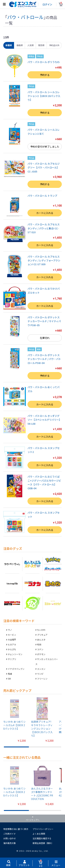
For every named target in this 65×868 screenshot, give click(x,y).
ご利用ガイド (10, 834)
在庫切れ (45, 338)
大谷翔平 (12, 640)
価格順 (20, 45)
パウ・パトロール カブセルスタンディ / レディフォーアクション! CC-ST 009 (44, 260)
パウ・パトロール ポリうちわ (44, 62)
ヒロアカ (12, 644)
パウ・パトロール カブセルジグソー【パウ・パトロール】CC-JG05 (44, 168)
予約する (45, 75)
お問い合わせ (10, 838)
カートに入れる (45, 213)
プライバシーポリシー (43, 829)
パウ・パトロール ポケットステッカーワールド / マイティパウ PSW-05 (44, 321)
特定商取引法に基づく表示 (16, 829)
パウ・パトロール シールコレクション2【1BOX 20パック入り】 (44, 96)
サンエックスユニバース (47, 661)
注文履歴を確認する (42, 838)
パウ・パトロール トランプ (42, 196)
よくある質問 (39, 834)
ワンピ (40, 674)
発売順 (41, 45)
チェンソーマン (15, 654)
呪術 (39, 644)
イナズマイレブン (16, 669)
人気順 (31, 45)
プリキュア (42, 635)
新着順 (9, 45)
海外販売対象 (10, 843)
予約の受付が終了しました (45, 147)
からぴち (12, 649)
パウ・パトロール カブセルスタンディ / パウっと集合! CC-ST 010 (44, 228)
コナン (40, 649)
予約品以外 (54, 45)
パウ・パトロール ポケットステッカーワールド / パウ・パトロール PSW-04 (44, 359)
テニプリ (12, 659)
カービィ (12, 635)
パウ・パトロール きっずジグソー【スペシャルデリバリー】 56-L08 (44, 420)
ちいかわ (41, 630)
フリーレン (42, 679)
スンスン (41, 669)
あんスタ (41, 640)
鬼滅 (10, 674)
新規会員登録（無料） (43, 843)
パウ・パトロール (25, 17)
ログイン (47, 4)
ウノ (10, 630)
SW (9, 679)
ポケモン (41, 654)
